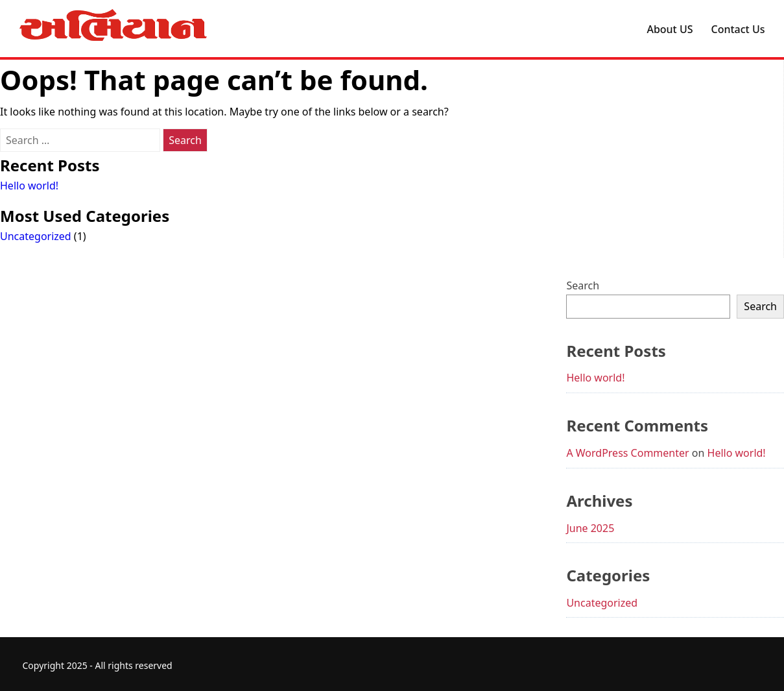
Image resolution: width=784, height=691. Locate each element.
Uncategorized (36, 236)
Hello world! (29, 186)
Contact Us (738, 29)
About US (670, 29)
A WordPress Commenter (627, 453)
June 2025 (590, 528)
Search (583, 285)
